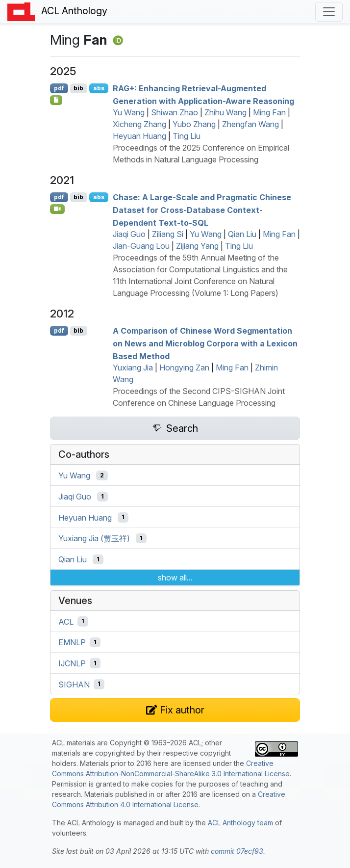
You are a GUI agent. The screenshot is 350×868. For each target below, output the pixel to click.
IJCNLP (72, 663)
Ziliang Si (168, 234)
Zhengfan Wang (250, 124)
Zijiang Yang (197, 246)
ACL (66, 621)
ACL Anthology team (240, 823)
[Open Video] (57, 209)
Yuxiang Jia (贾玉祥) (94, 538)
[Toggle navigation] (329, 12)
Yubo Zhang (194, 124)
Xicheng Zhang (139, 124)
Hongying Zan (184, 368)
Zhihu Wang (225, 112)
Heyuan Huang (139, 136)
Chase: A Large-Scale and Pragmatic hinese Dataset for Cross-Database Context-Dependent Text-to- (202, 210)
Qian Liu (242, 234)
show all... (175, 578)
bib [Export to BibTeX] (78, 88)
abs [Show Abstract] (99, 88)
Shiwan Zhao (175, 112)
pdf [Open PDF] (59, 88)
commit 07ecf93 (237, 851)
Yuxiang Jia (133, 368)
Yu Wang (129, 112)
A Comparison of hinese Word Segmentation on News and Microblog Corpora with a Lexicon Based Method (205, 343)
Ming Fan (269, 112)
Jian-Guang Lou (141, 246)
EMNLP (72, 642)
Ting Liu (187, 136)
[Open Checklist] (56, 100)
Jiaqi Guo (129, 234)
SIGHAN (74, 684)
